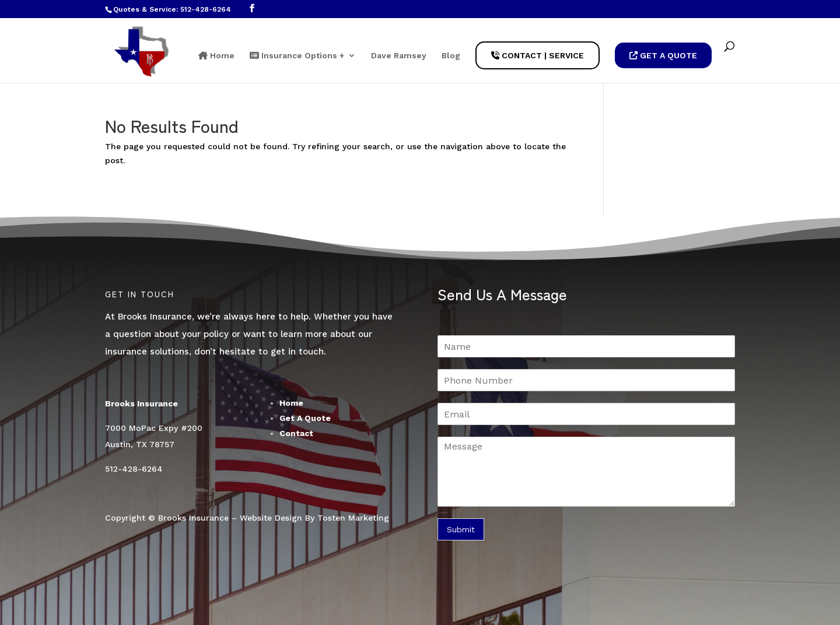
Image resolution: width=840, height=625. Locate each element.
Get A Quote (663, 55)
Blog (451, 56)
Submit (461, 529)
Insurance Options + (297, 56)
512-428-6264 (206, 9)
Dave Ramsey (399, 56)
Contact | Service (538, 55)
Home (216, 56)
